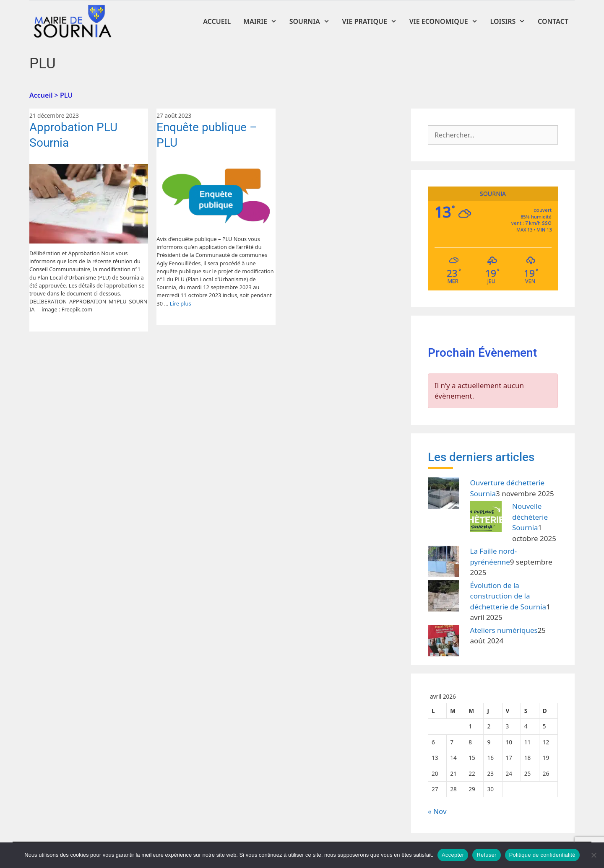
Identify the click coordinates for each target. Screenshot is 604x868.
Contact (553, 21)
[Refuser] (594, 855)
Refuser (486, 855)
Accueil (217, 21)
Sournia (313, 21)
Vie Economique (447, 21)
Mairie (263, 21)
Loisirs (511, 21)
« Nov (437, 811)
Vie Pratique (373, 21)
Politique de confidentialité (542, 855)
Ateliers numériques (504, 630)
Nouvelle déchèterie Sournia (530, 517)
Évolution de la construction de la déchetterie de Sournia (508, 596)
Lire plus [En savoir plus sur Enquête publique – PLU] (181, 303)
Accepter (453, 855)
